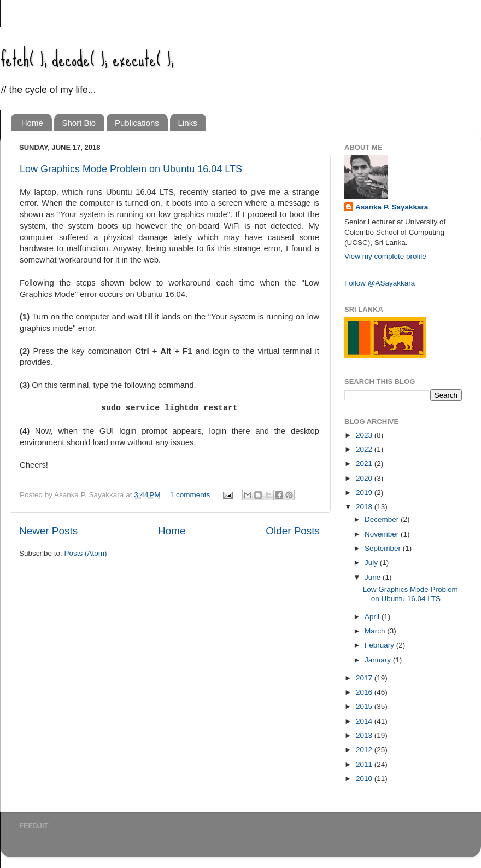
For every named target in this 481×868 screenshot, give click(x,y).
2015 (365, 706)
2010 (365, 779)
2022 (365, 449)
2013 (365, 735)
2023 (365, 435)
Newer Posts (48, 531)
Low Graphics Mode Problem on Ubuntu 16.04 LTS (131, 169)
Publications (137, 123)
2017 (365, 678)
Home (32, 123)
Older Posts (293, 531)
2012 (365, 750)
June (374, 577)
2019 (365, 493)
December (383, 519)
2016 (365, 692)
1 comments (190, 495)
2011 (365, 764)
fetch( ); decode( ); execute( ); (87, 59)
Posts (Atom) (86, 553)
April (373, 617)
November (383, 534)
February (380, 645)
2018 (365, 507)
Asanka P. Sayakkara (392, 207)
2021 (365, 464)
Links (188, 123)
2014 (365, 721)
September (384, 548)
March (376, 631)
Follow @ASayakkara (380, 283)
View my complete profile (385, 256)
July (372, 563)
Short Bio (79, 123)
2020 (365, 478)
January (379, 660)
